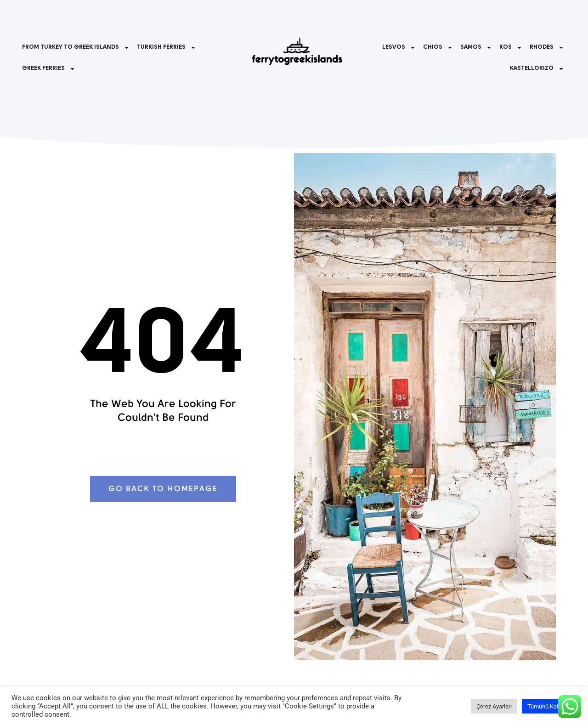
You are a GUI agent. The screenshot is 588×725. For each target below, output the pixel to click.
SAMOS (476, 48)
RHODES (547, 48)
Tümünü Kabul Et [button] (549, 706)
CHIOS (438, 48)
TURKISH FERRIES (167, 48)
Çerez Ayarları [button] (494, 706)
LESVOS (399, 48)
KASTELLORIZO (537, 69)
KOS (511, 48)
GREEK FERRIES (49, 69)
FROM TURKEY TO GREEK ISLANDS (76, 48)
